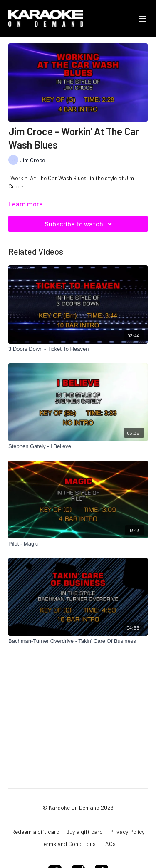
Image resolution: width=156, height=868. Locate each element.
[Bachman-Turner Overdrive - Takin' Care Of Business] (78, 641)
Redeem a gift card (36, 832)
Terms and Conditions (68, 844)
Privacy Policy (127, 832)
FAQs (109, 844)
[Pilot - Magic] (78, 544)
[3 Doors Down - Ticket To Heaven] (78, 349)
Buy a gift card (84, 832)
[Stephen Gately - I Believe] (78, 446)
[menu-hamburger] (143, 18)
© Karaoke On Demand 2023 (78, 808)
